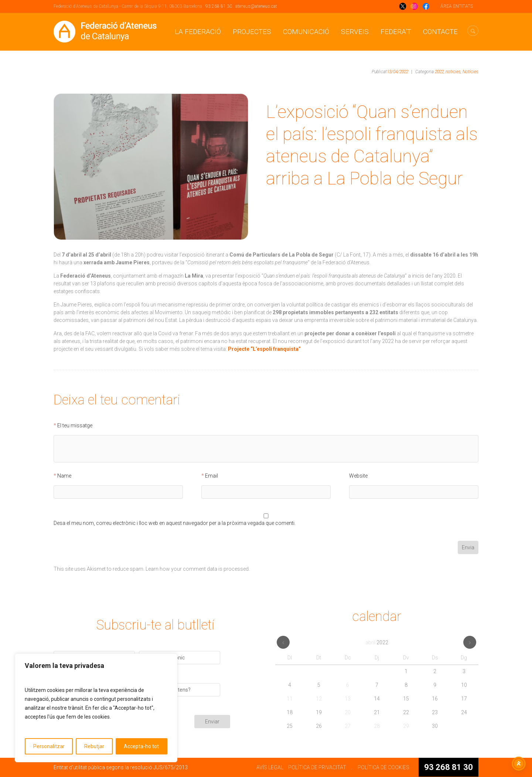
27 (348, 726)
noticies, (453, 72)
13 (348, 699)
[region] (96, 708)
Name (64, 476)
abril (377, 642)
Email (212, 476)
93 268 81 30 (219, 6)
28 (377, 726)
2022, (440, 72)
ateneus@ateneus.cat (256, 6)
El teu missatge (75, 426)
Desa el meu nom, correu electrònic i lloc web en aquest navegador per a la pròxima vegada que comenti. (175, 523)
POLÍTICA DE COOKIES (383, 767)
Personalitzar (49, 746)
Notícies (470, 72)
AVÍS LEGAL (270, 767)
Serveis (355, 32)
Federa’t (396, 32)
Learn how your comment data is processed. (198, 569)
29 (406, 726)
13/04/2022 (398, 72)
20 (348, 712)
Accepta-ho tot (141, 746)
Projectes (252, 32)
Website (358, 476)
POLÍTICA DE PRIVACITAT (317, 767)
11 (290, 699)
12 (319, 699)
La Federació (198, 32)
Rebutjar (94, 746)
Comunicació (306, 32)
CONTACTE (440, 32)
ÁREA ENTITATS (457, 6)
